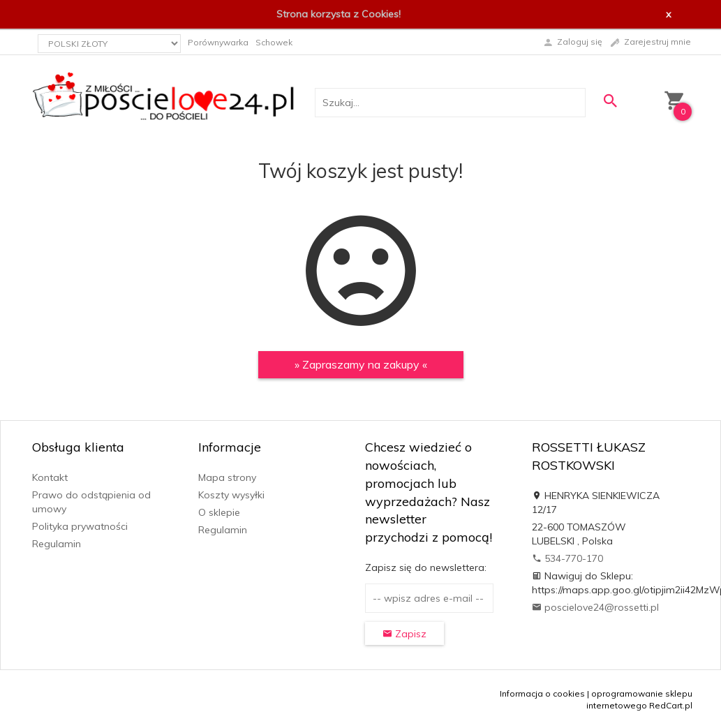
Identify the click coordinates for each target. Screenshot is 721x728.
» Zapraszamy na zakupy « (361, 364)
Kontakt (50, 477)
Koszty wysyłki (231, 495)
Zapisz (404, 634)
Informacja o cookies (542, 693)
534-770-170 (567, 558)
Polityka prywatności (80, 526)
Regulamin (57, 544)
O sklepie (219, 512)
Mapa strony (227, 477)
